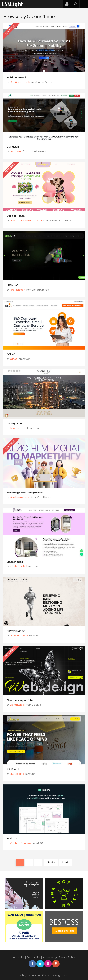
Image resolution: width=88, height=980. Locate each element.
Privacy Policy (67, 957)
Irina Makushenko (20, 497)
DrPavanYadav (15, 631)
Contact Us (33, 957)
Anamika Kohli (18, 428)
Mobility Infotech (17, 78)
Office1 (11, 354)
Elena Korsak (18, 705)
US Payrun (13, 147)
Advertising (50, 957)
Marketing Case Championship (25, 493)
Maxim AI (12, 839)
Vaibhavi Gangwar (21, 843)
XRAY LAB (12, 285)
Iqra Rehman (18, 290)
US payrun (16, 151)
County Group (15, 424)
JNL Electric (13, 769)
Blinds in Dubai (18, 566)
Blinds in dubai (15, 562)
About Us (19, 957)
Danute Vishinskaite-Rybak (26, 221)
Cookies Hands (16, 216)
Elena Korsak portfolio (20, 700)
